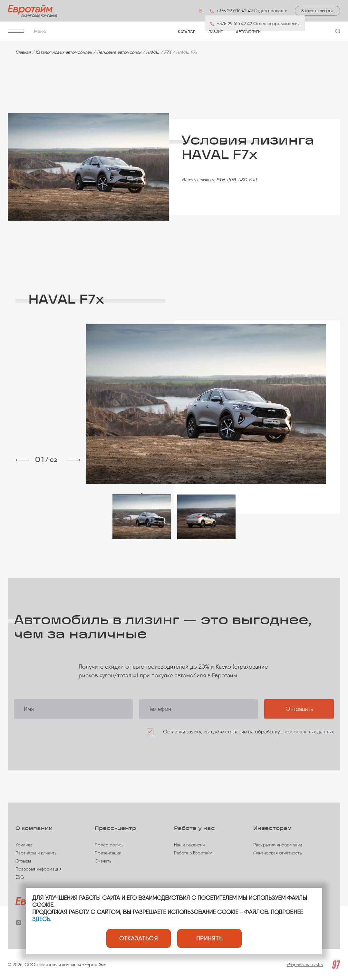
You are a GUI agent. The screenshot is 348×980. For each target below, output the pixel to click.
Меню (27, 31)
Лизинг (215, 32)
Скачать (103, 861)
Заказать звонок (318, 11)
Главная (23, 52)
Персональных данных (308, 732)
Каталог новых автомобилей (64, 52)
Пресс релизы (110, 845)
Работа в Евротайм (193, 853)
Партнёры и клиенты (36, 853)
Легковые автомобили (119, 52)
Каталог (186, 32)
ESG (20, 877)
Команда (24, 845)
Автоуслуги (248, 32)
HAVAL (153, 52)
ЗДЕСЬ (41, 919)
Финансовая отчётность (278, 853)
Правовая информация (39, 869)
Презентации (108, 853)
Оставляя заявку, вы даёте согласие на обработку (248, 732)
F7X (168, 52)
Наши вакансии (189, 845)
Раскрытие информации (278, 845)
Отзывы (23, 861)
